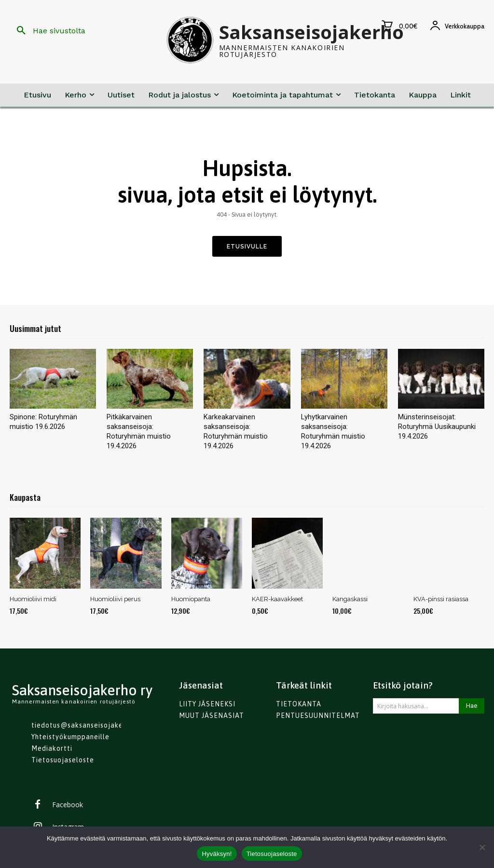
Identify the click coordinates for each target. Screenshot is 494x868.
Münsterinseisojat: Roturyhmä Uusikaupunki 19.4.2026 (437, 427)
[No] (482, 847)
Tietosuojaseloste (272, 854)
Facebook (68, 806)
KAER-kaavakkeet (277, 599)
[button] (48, 31)
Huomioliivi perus (115, 599)
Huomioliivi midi (33, 599)
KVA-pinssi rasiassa (441, 599)
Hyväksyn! (217, 854)
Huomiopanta (191, 599)
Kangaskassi (350, 599)
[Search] (472, 706)
